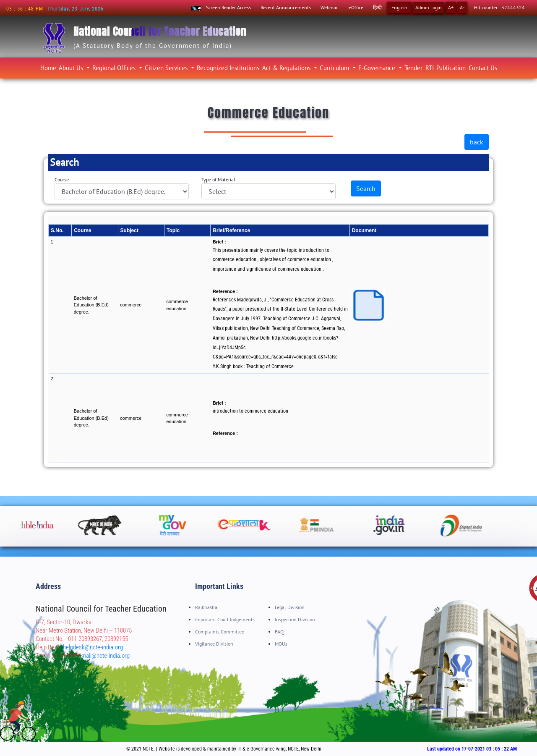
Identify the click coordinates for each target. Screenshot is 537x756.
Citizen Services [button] (167, 68)
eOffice (356, 7)
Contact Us (483, 68)
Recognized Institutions (228, 68)
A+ (451, 7)
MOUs (281, 644)
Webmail (330, 7)
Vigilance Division (214, 644)
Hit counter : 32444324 (499, 7)
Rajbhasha (206, 607)
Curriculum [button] (335, 68)
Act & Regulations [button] (287, 68)
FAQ (279, 632)
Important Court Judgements (225, 619)
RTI (430, 68)
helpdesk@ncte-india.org (93, 647)
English (399, 7)
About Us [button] (72, 68)
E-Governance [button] (378, 68)
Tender (413, 68)
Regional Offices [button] (115, 68)
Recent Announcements (286, 7)
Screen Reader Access (228, 7)
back (477, 142)
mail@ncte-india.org (106, 656)
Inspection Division (295, 619)
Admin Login (429, 7)
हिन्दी (377, 7)
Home (49, 67)
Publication (451, 68)
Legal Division (290, 607)
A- (462, 7)
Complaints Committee (220, 632)
